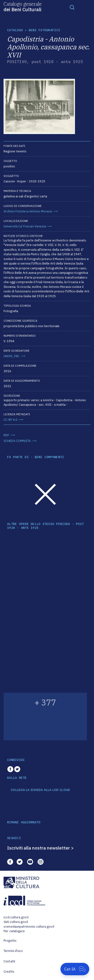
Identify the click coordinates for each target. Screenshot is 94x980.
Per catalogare (14, 931)
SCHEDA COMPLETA (17, 441)
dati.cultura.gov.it (16, 922)
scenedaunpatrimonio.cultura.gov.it (29, 927)
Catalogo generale (23, 6)
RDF (6, 435)
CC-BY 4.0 (10, 420)
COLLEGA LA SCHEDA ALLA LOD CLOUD (40, 790)
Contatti (9, 961)
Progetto (10, 941)
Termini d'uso (13, 951)
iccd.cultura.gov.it (16, 917)
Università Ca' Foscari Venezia (25, 226)
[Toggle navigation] (72, 7)
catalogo (15, 30)
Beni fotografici (45, 30)
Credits (9, 972)
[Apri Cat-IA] (75, 969)
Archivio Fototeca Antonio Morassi (28, 211)
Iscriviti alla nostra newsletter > (40, 848)
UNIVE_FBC (12, 356)
